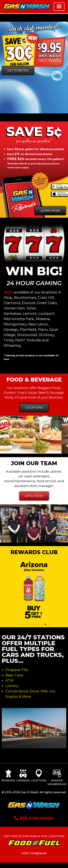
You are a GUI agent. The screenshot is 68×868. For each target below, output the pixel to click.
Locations (39, 780)
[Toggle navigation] (59, 7)
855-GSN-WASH (34, 818)
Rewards (8, 780)
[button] (20, 625)
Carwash (23, 780)
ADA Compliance (34, 853)
